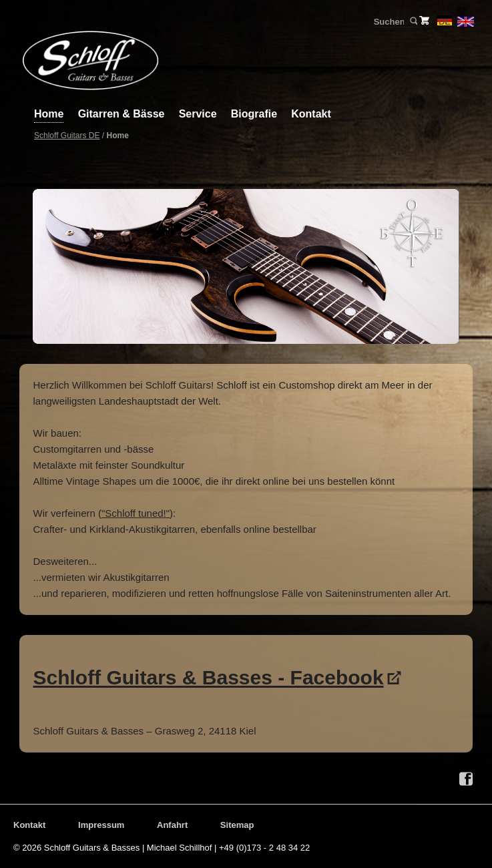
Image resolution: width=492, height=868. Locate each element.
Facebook (466, 779)
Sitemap (237, 825)
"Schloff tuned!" (136, 513)
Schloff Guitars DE (67, 136)
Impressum (101, 825)
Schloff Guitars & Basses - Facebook (208, 677)
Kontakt (311, 114)
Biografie (254, 114)
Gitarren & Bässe (121, 114)
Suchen (413, 21)
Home (49, 114)
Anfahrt (172, 825)
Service (198, 114)
